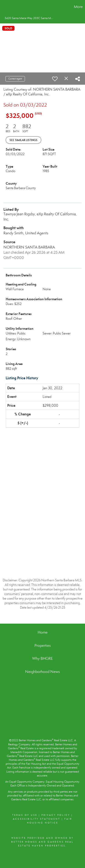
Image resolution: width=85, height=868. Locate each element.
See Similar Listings (23, 140)
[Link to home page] (4, 7)
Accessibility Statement (37, 819)
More (78, 7)
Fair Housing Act (36, 764)
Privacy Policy (56, 815)
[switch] (55, 79)
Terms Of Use (25, 815)
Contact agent (15, 79)
